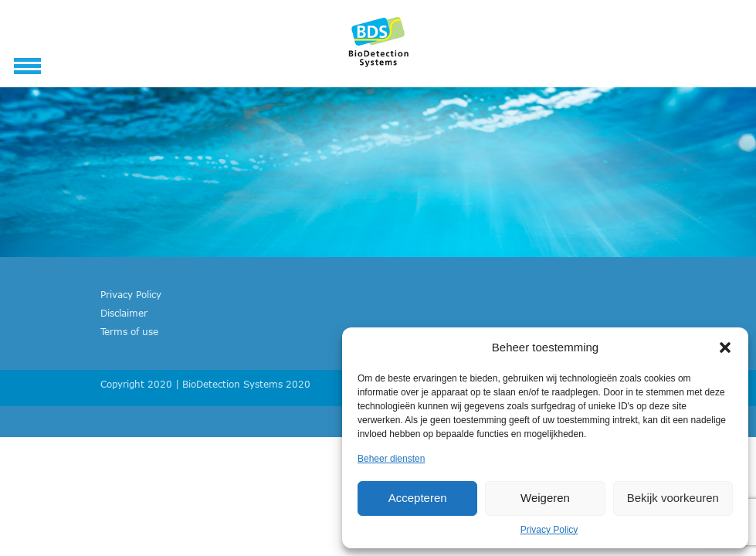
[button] (725, 347)
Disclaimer (124, 313)
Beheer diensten (391, 459)
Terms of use (129, 331)
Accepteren (418, 498)
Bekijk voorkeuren (673, 498)
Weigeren (545, 498)
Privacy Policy (549, 530)
